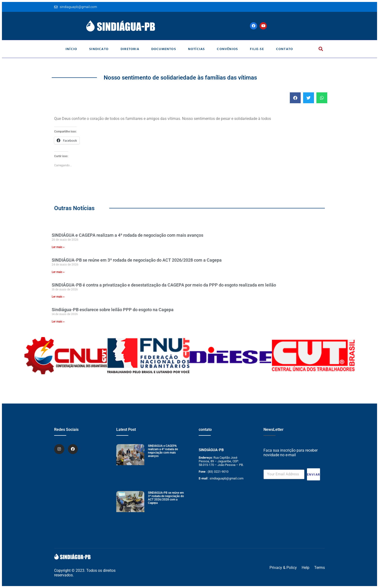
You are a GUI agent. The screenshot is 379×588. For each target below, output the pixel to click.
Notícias (197, 49)
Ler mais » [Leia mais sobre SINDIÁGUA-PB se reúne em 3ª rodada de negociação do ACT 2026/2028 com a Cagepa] (58, 272)
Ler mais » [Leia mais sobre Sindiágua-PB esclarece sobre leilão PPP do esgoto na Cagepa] (58, 322)
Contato (284, 49)
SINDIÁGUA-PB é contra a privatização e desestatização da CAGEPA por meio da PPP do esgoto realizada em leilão (164, 285)
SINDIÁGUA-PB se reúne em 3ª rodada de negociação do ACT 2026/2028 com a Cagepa (137, 260)
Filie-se (257, 49)
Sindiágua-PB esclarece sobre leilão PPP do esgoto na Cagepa (113, 310)
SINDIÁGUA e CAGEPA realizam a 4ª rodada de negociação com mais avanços (128, 235)
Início (71, 49)
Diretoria (130, 49)
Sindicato (99, 49)
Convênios (227, 49)
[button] (321, 49)
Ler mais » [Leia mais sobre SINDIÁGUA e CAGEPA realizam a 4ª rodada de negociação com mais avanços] (58, 247)
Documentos (164, 49)
